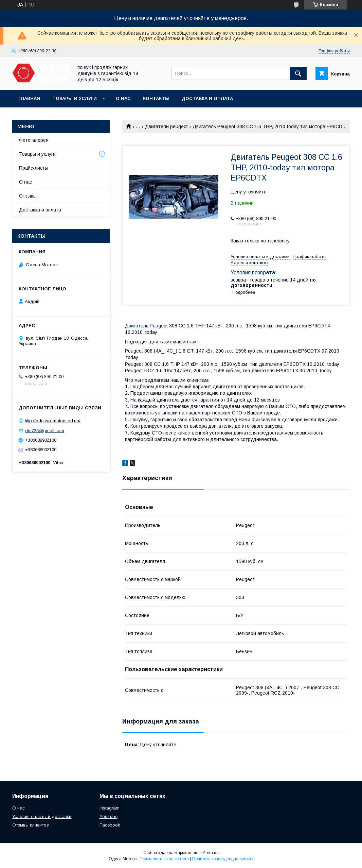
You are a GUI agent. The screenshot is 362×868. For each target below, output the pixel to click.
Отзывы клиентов (31, 825)
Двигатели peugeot (166, 126)
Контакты (156, 98)
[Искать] (298, 73)
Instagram (110, 808)
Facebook (110, 825)
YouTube (108, 816)
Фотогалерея (34, 140)
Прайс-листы (34, 168)
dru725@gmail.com (45, 431)
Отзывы (28, 196)
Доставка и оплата (207, 98)
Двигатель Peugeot (146, 326)
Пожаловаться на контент (164, 859)
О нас (123, 98)
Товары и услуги (75, 98)
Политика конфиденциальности (223, 859)
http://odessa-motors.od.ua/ (53, 421)
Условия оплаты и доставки (42, 816)
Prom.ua (211, 853)
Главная (29, 98)
